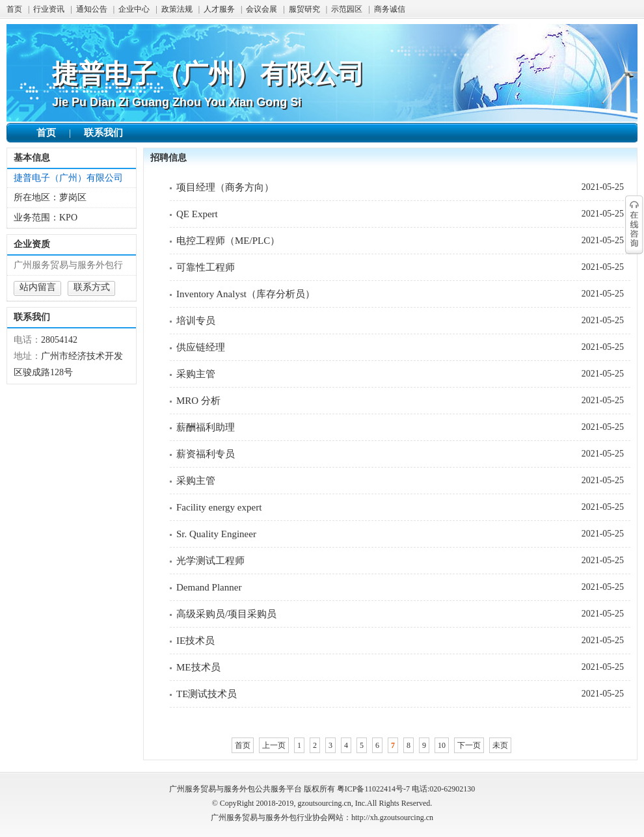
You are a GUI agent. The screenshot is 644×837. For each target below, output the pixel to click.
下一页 (469, 745)
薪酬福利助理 (206, 427)
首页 (14, 9)
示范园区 (347, 9)
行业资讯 (49, 9)
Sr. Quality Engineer (216, 534)
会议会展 (262, 9)
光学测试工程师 (210, 561)
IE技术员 (195, 641)
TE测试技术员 (207, 694)
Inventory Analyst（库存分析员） (246, 294)
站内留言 (38, 287)
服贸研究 (304, 9)
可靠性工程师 (206, 267)
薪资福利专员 (206, 454)
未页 (500, 745)
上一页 (274, 745)
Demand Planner (209, 587)
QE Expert (197, 214)
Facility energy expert (219, 507)
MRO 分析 (198, 401)
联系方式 (92, 287)
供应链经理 (201, 347)
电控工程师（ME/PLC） (228, 241)
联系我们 (103, 133)
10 (442, 745)
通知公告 (92, 9)
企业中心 (134, 9)
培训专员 (196, 321)
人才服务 (219, 9)
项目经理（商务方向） (225, 187)
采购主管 (196, 374)
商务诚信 (390, 9)
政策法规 (177, 9)
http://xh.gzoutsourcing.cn (392, 817)
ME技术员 (198, 667)
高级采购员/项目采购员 (226, 614)
